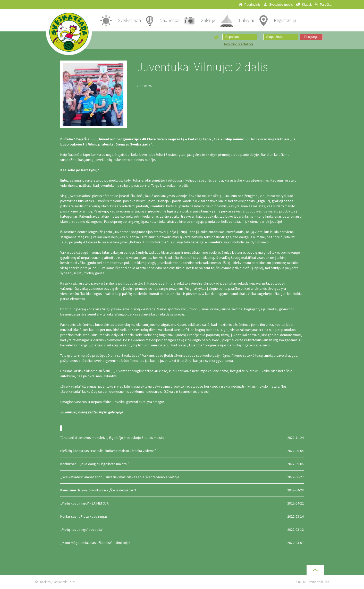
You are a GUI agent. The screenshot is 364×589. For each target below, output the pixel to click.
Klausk (304, 5)
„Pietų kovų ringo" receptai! (182, 530)
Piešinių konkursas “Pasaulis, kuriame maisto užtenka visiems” (182, 451)
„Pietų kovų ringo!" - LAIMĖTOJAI (182, 503)
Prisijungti (311, 37)
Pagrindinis (250, 5)
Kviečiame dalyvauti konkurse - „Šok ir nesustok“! (182, 490)
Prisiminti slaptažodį (238, 44)
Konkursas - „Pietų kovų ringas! (182, 516)
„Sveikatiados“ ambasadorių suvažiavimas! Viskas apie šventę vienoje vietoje (182, 477)
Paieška (323, 5)
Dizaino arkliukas (318, 582)
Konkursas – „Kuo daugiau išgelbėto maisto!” (182, 464)
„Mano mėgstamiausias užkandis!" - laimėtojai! (182, 543)
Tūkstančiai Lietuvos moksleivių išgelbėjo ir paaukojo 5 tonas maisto (182, 438)
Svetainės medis (278, 5)
